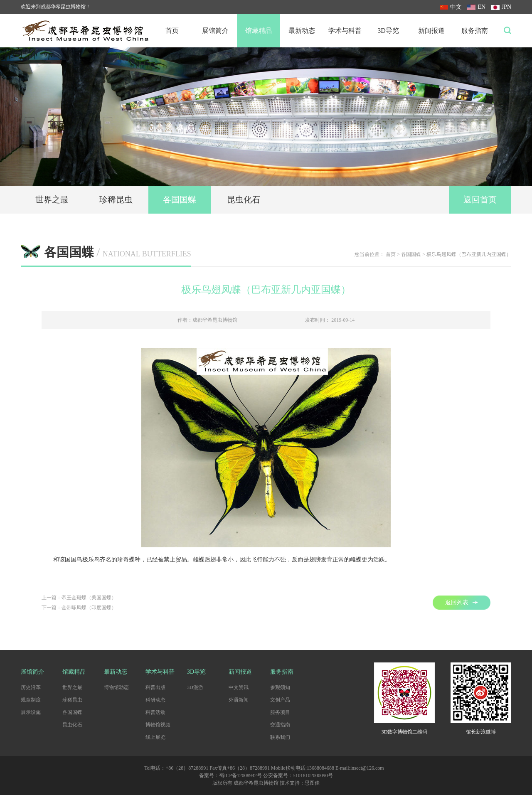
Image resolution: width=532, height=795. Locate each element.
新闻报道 (431, 31)
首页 (172, 31)
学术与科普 (345, 31)
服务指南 (475, 31)
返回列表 (462, 602)
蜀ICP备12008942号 (240, 775)
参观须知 (280, 687)
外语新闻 (239, 700)
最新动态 (302, 31)
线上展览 (155, 737)
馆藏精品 (259, 31)
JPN (501, 7)
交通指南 (280, 725)
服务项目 (280, 712)
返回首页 (480, 199)
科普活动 (155, 712)
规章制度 (31, 700)
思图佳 (312, 783)
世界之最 (52, 199)
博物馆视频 (158, 725)
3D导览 (388, 31)
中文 (451, 7)
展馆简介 (215, 31)
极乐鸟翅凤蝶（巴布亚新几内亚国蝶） (469, 254)
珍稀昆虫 (116, 199)
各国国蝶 (180, 199)
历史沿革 (31, 687)
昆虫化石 (244, 199)
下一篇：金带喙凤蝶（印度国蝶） (79, 608)
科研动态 (155, 700)
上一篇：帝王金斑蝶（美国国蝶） (79, 598)
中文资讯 (239, 687)
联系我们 (280, 737)
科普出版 (155, 687)
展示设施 (31, 712)
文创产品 (280, 700)
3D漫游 (195, 687)
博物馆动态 (116, 687)
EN (476, 7)
